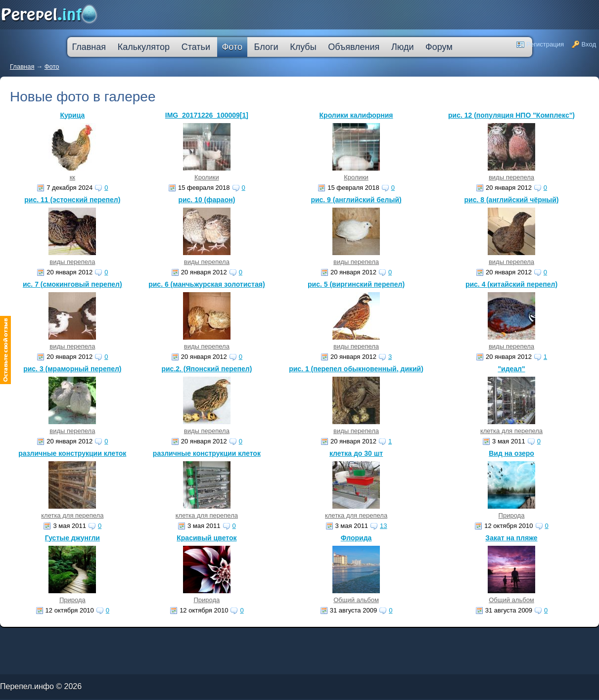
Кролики (207, 177)
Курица (72, 115)
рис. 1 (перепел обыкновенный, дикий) (356, 369)
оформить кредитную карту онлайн (161, 640)
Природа (512, 515)
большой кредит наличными (117, 640)
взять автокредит (274, 640)
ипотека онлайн (138, 640)
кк (72, 177)
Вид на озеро (511, 453)
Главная (22, 66)
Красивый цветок (207, 538)
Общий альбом (356, 600)
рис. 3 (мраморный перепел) (72, 369)
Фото (52, 66)
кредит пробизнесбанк (255, 640)
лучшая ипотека (234, 638)
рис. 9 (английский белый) (356, 200)
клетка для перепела (511, 431)
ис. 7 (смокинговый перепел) (72, 284)
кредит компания (47, 640)
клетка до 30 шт (356, 453)
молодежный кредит (108, 638)
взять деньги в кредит (252, 638)
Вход (589, 44)
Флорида (356, 538)
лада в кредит (47, 638)
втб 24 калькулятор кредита (191, 640)
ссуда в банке (32, 640)
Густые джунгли (72, 538)
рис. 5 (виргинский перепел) (356, 284)
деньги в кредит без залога (85, 638)
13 (383, 526)
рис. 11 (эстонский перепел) (72, 200)
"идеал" (511, 369)
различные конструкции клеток (72, 453)
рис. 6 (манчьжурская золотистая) (207, 284)
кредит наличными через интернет (87, 640)
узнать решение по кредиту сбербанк (156, 638)
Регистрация (545, 44)
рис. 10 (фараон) (207, 200)
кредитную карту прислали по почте (190, 638)
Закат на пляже (511, 538)
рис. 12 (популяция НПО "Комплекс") (511, 115)
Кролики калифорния (356, 115)
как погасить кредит (64, 638)
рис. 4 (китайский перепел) (511, 284)
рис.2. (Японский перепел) (207, 369)
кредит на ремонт (63, 640)
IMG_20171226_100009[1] (207, 115)
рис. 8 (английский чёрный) (512, 200)
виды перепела (511, 177)
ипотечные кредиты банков (13, 640)
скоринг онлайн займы (128, 638)
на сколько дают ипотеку (216, 640)
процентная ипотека (216, 638)
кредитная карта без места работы (278, 638)
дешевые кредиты (236, 640)
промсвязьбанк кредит (30, 638)
